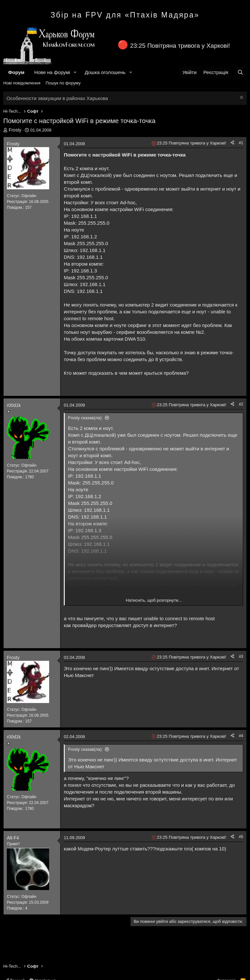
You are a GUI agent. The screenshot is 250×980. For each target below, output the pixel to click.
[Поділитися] (232, 143)
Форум (16, 72)
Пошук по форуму (63, 83)
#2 (241, 404)
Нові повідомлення (22, 83)
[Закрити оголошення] (241, 98)
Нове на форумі (52, 72)
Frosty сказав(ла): (85, 418)
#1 (241, 143)
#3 (241, 657)
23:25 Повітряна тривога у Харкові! (180, 46)
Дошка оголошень (105, 72)
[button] (75, 72)
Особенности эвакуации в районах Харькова (57, 98)
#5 (241, 837)
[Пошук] (240, 72)
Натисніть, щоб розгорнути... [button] (154, 600)
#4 (241, 736)
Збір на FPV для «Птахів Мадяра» (125, 15)
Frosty (15, 130)
